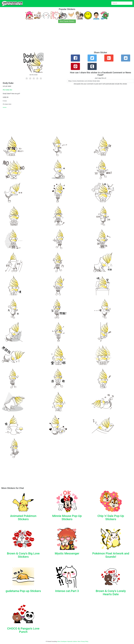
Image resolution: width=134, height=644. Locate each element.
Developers (64, 641)
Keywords (70, 641)
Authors (75, 641)
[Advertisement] (56, 38)
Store (79, 641)
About (59, 641)
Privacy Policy (85, 641)
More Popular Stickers (67, 21)
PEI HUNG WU (7, 90)
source (5, 107)
